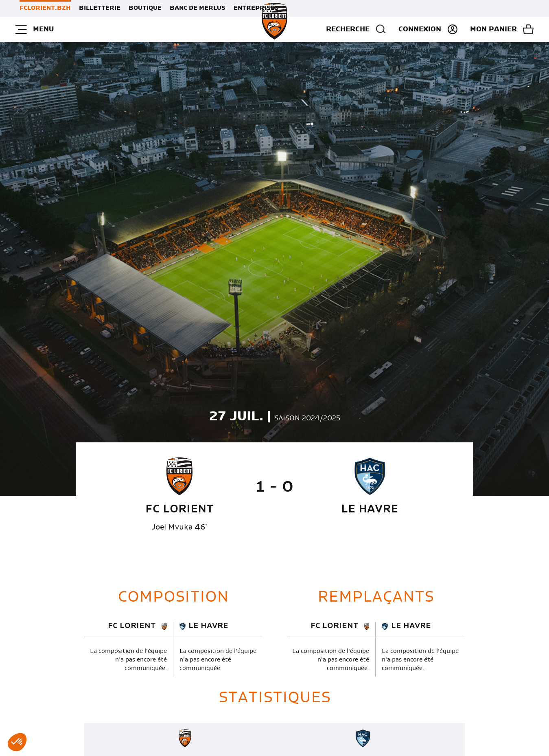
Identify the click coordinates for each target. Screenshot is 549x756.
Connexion (420, 29)
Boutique (145, 8)
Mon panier (493, 29)
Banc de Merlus (198, 8)
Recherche (356, 29)
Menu (35, 29)
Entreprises (256, 8)
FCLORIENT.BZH (45, 8)
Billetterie (100, 8)
